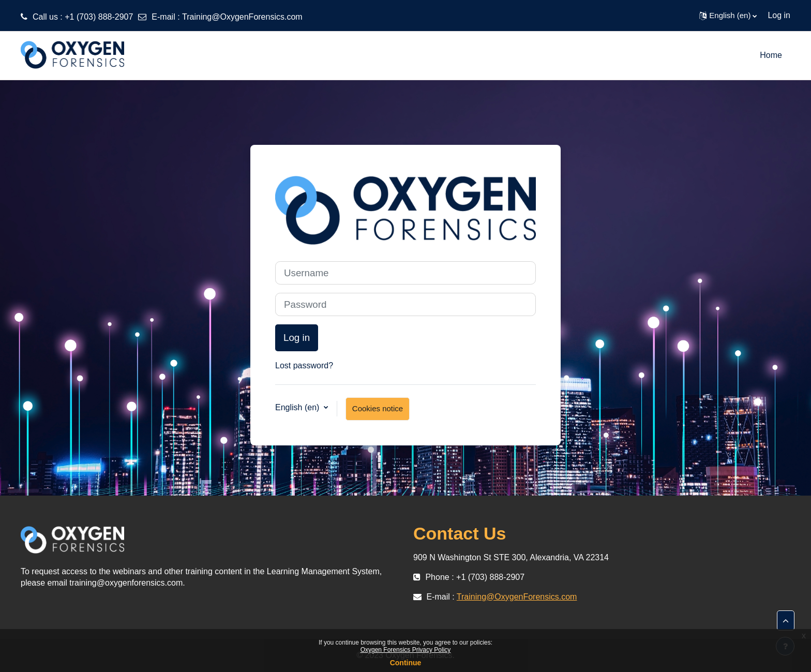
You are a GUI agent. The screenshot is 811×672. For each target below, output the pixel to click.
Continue (406, 663)
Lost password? (304, 365)
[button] (728, 16)
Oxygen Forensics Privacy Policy (406, 650)
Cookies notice (378, 408)
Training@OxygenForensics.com (242, 17)
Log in (779, 15)
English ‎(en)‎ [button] (298, 407)
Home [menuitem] (771, 55)
